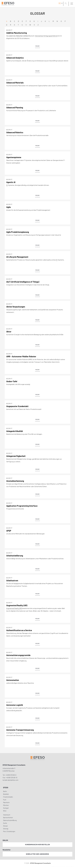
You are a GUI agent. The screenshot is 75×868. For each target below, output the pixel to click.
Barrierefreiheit (8, 818)
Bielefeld (6, 794)
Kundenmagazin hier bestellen (37, 845)
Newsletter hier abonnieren (37, 854)
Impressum (7, 815)
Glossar (5, 826)
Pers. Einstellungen (9, 831)
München (6, 805)
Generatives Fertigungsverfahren (46, 36)
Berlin (5, 791)
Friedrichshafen (8, 797)
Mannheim (6, 802)
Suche (5, 823)
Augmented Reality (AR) (14, 608)
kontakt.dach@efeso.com (10, 780)
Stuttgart (6, 808)
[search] (66, 4)
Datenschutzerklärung (10, 820)
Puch (5, 800)
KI (7, 185)
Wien (5, 811)
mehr (37, 46)
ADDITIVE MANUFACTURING (19, 36)
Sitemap (6, 829)
